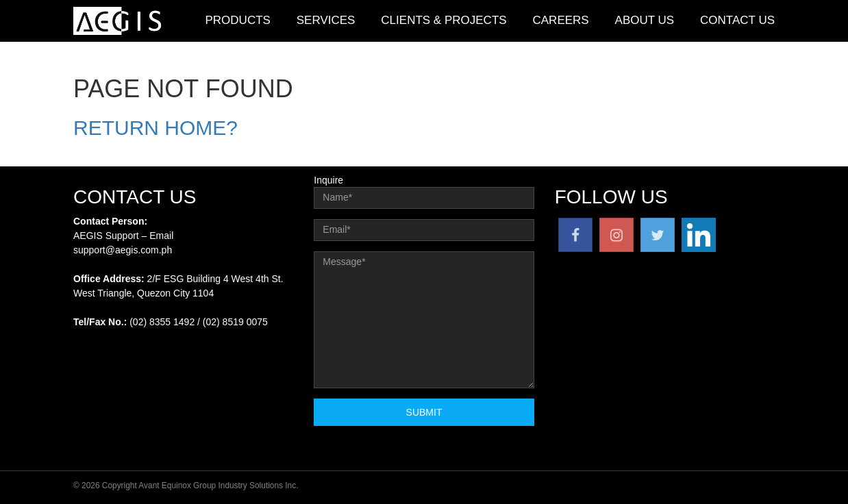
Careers (561, 20)
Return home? (155, 128)
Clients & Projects (444, 20)
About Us (645, 20)
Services (326, 20)
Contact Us (737, 20)
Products (237, 20)
